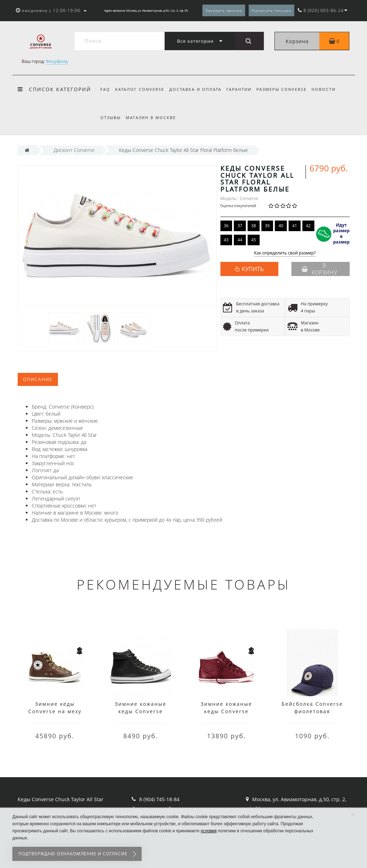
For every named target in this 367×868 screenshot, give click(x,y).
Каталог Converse (141, 89)
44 (240, 240)
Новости (329, 89)
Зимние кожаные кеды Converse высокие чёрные (141, 711)
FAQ (105, 89)
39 (267, 226)
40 (281, 226)
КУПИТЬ (253, 269)
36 (226, 226)
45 (254, 240)
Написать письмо (271, 10)
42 (308, 226)
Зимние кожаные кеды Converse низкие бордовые (227, 711)
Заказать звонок (224, 10)
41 (295, 226)
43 (226, 240)
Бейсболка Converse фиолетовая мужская (312, 711)
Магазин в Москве (152, 118)
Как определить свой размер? (285, 253)
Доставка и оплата (197, 89)
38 (254, 226)
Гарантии (242, 89)
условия (209, 831)
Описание (38, 379)
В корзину (319, 269)
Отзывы (111, 118)
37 (240, 226)
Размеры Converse (286, 89)
